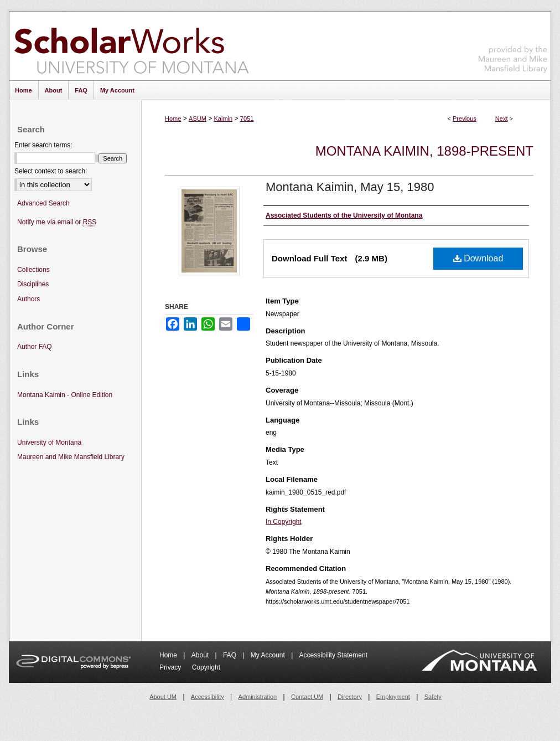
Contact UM (307, 697)
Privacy (171, 667)
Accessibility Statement (333, 655)
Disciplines (33, 284)
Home (173, 119)
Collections (33, 270)
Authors (28, 299)
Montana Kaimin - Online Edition (65, 395)
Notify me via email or (57, 222)
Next (502, 119)
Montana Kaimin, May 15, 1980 (350, 187)
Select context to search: (51, 171)
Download (478, 258)
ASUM (198, 119)
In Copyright (284, 522)
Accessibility (208, 697)
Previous (465, 119)
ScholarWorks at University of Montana (131, 46)
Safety (433, 697)
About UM (163, 697)
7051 (247, 119)
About (201, 655)
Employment (393, 697)
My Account (269, 655)
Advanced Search (43, 203)
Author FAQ (35, 347)
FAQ (230, 655)
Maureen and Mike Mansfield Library (513, 44)
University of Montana (49, 442)
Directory (350, 697)
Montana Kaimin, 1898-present (424, 151)
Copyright (206, 667)
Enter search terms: (43, 145)
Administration (258, 697)
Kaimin (224, 119)
